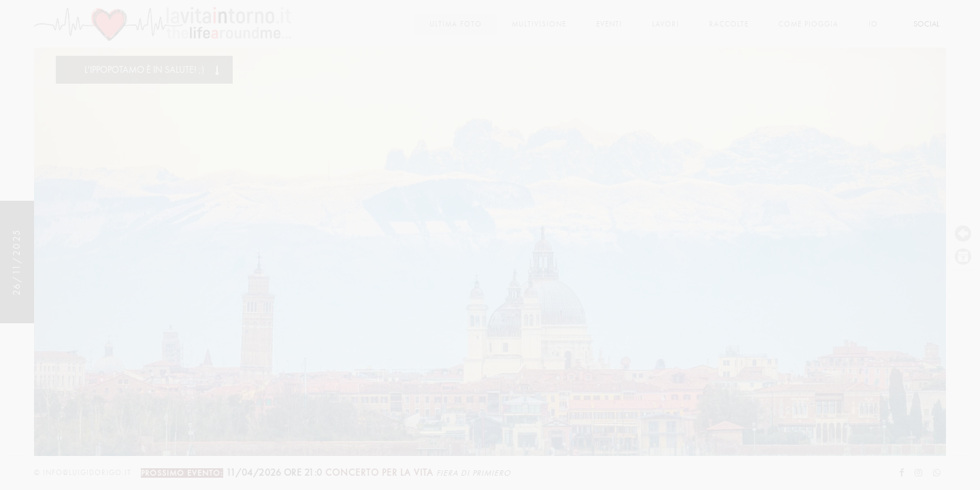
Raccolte (729, 24)
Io (873, 24)
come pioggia (808, 24)
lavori (666, 24)
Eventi (609, 24)
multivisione (539, 24)
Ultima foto (456, 24)
